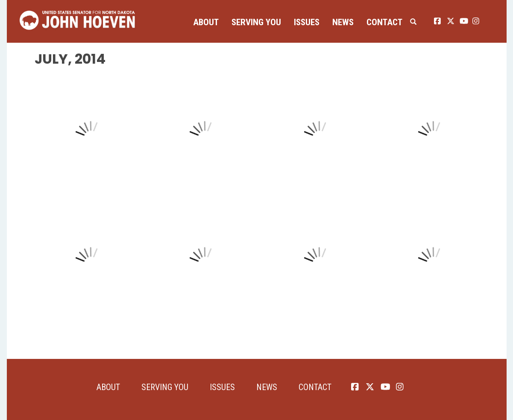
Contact (384, 22)
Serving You (256, 22)
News (343, 22)
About (206, 22)
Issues (307, 22)
